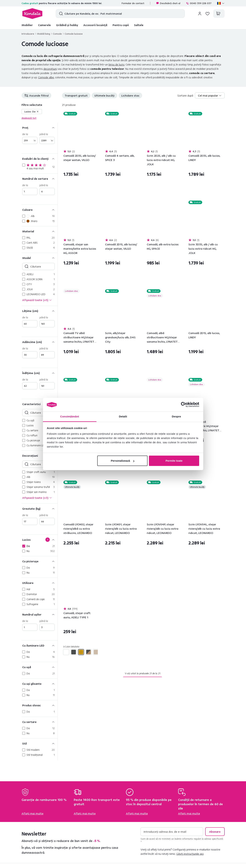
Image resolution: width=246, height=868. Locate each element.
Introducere (28, 34)
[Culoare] (40, 210)
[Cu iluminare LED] (40, 645)
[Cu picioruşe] (40, 561)
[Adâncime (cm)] (40, 342)
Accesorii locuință (95, 25)
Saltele (139, 25)
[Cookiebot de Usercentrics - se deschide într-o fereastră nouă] (184, 405)
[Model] (40, 258)
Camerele (44, 25)
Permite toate (174, 461)
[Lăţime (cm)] (40, 311)
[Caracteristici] (40, 404)
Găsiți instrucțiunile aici (190, 854)
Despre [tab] (176, 416)
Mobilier (27, 25)
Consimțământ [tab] (70, 416)
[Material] (40, 231)
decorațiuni (50, 69)
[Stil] (40, 743)
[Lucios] (40, 540)
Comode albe (46, 77)
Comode (57, 34)
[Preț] (40, 128)
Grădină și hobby (67, 25)
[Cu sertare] (40, 722)
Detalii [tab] (123, 416)
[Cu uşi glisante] (40, 684)
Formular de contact (133, 3)
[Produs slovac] (40, 705)
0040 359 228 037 (199, 3)
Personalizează (123, 461)
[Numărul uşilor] (40, 614)
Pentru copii (121, 25)
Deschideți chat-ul (168, 3)
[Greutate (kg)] (40, 509)
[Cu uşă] (40, 667)
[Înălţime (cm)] (40, 373)
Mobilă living (44, 34)
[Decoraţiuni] (40, 456)
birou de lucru (117, 64)
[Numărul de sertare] (40, 179)
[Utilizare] (40, 583)
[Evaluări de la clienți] (40, 159)
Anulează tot (29, 118)
